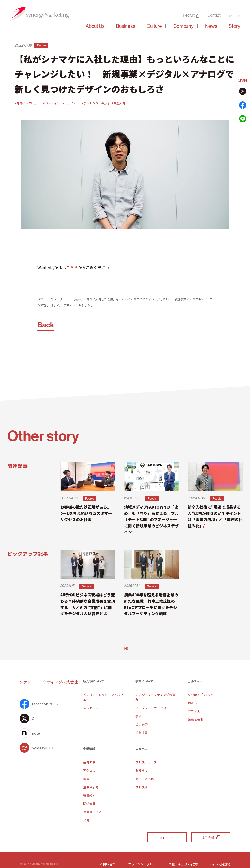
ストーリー (58, 299)
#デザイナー (71, 103)
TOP (40, 299)
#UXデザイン (51, 103)
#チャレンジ (90, 103)
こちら (72, 267)
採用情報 (211, 837)
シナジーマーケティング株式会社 (49, 682)
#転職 (105, 103)
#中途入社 (119, 103)
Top (125, 648)
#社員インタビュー (27, 103)
